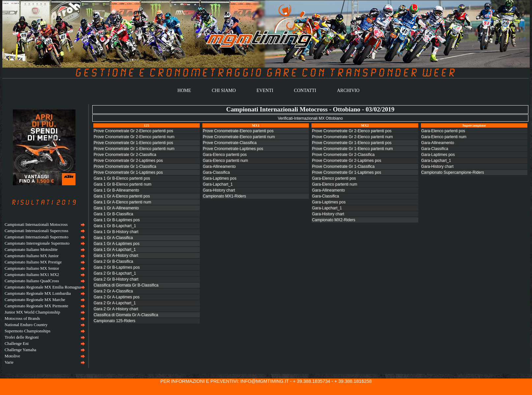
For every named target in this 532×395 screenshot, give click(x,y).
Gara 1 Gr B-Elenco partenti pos (122, 178)
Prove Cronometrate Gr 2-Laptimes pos (128, 161)
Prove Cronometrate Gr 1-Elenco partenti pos (133, 143)
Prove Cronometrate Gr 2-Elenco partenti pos (133, 131)
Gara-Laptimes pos (220, 178)
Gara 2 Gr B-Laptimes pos (117, 267)
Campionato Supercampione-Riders (453, 172)
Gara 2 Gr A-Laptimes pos (117, 297)
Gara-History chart (219, 190)
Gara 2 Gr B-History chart (116, 279)
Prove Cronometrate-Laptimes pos (233, 149)
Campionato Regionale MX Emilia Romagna (43, 287)
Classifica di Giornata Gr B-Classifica (126, 285)
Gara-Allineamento (219, 167)
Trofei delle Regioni (22, 337)
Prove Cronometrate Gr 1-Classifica (125, 167)
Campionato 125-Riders (115, 321)
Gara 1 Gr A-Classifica (113, 238)
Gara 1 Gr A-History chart (116, 256)
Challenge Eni (17, 344)
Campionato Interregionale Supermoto (37, 243)
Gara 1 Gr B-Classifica (113, 214)
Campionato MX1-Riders (224, 196)
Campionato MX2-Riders (333, 220)
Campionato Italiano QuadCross (32, 281)
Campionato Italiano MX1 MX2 (32, 275)
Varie (9, 362)
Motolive (12, 356)
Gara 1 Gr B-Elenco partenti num (122, 184)
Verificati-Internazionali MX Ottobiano (310, 118)
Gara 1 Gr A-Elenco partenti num (122, 202)
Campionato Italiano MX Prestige (33, 262)
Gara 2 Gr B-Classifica (113, 261)
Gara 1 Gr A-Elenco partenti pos (122, 196)
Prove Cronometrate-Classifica (230, 143)
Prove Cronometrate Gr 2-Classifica (125, 155)
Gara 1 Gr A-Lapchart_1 (115, 250)
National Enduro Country (26, 325)
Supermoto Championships (28, 331)
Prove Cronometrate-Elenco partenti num (239, 137)
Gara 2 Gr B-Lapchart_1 (115, 273)
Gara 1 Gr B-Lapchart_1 (115, 226)
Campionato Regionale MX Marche (35, 300)
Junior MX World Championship (32, 312)
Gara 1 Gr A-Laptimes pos (117, 244)
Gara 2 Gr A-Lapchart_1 (115, 303)
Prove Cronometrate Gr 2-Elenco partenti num (134, 137)
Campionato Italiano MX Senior (32, 268)
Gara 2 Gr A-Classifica (113, 291)
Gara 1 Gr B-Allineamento (116, 190)
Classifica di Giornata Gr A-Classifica (126, 315)
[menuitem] (44, 225)
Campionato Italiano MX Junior (32, 256)
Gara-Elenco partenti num (225, 161)
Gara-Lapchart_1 (218, 184)
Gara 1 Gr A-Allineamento (116, 208)
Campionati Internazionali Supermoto (36, 237)
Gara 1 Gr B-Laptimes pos (117, 220)
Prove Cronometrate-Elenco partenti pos (238, 131)
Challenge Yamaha (20, 350)
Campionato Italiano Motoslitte (31, 250)
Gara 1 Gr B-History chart (116, 232)
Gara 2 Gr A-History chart (116, 309)
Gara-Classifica (216, 172)
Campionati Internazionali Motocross (36, 225)
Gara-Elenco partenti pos (225, 155)
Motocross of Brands (22, 319)
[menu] (44, 294)
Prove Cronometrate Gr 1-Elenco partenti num (134, 149)
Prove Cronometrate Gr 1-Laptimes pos (128, 172)
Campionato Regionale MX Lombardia (38, 293)
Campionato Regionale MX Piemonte (36, 306)
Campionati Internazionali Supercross (36, 231)
